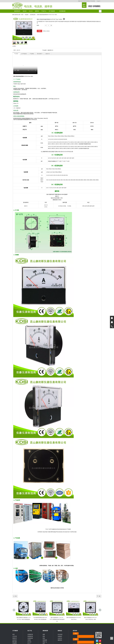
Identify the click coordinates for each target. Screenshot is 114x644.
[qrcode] (99, 636)
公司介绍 (15, 639)
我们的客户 (40, 54)
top (112, 638)
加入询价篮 (47, 31)
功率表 (29, 643)
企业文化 (60, 641)
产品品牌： (45, 50)
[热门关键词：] (100, 11)
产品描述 (16, 54)
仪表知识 (60, 639)
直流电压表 (30, 639)
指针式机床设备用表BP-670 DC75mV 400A (23, 76)
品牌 (44, 637)
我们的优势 (83, 1)
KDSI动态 (60, 637)
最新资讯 (60, 643)
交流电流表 (30, 641)
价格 (44, 641)
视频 (79, 1)
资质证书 (15, 641)
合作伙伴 (15, 643)
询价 (39, 31)
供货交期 (45, 643)
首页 (14, 637)
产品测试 (32, 54)
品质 (44, 639)
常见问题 (93, 1)
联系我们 (88, 1)
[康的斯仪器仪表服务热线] (84, 5)
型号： (15, 50)
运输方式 (48, 54)
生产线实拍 (24, 54)
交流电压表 (30, 637)
